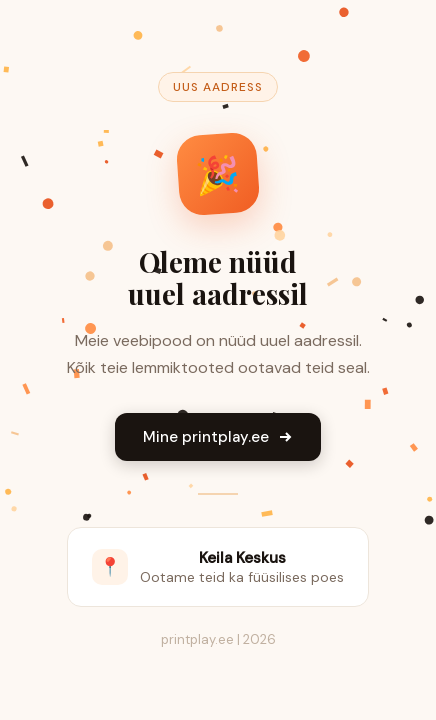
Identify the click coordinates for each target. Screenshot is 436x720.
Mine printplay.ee (218, 437)
